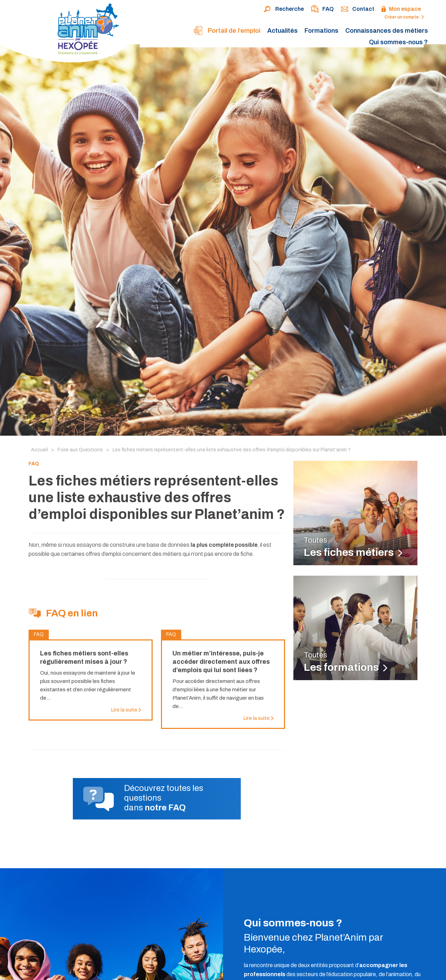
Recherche (284, 9)
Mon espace (401, 9)
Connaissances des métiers (387, 31)
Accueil (39, 450)
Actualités (282, 31)
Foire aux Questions (80, 450)
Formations (321, 31)
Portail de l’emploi (227, 31)
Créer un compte (404, 17)
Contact (357, 9)
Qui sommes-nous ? (398, 42)
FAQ (322, 9)
